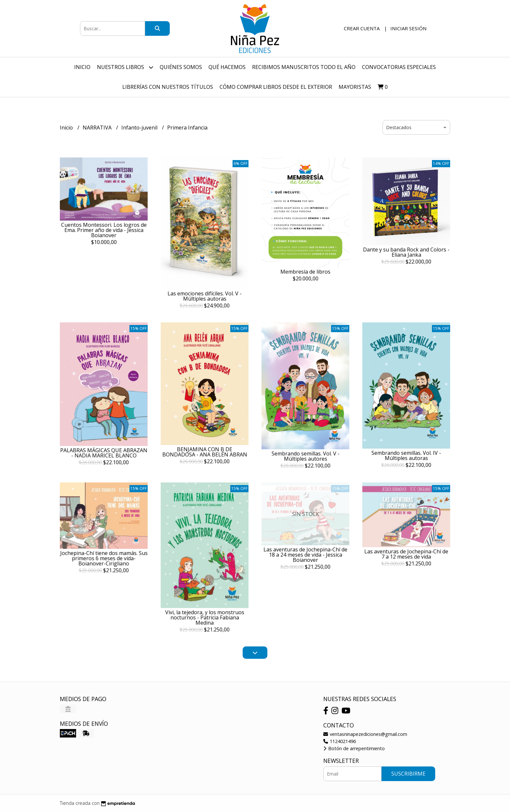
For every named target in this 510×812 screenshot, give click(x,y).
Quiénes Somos (181, 67)
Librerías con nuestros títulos (168, 87)
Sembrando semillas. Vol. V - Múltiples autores (306, 456)
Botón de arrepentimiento (354, 748)
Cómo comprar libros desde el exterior (276, 87)
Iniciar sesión (408, 28)
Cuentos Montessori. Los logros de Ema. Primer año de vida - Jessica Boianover (104, 230)
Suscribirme (408, 774)
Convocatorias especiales (399, 67)
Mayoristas (355, 87)
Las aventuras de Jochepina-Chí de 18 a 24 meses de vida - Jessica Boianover (305, 555)
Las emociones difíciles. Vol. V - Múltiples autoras (205, 296)
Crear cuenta (362, 28)
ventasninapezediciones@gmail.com (365, 734)
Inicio (82, 67)
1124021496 (340, 741)
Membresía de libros (305, 272)
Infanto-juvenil (140, 128)
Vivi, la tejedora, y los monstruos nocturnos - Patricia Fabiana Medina (205, 617)
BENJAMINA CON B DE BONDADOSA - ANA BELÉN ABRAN (205, 452)
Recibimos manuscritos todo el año (304, 67)
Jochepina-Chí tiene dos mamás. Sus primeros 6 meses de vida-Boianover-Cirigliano (104, 558)
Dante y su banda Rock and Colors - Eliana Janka (406, 252)
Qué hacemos (227, 67)
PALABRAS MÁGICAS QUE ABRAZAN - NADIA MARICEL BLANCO (104, 453)
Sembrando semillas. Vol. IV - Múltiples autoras (406, 455)
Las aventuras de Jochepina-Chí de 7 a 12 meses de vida (406, 554)
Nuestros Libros (125, 67)
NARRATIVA (98, 128)
